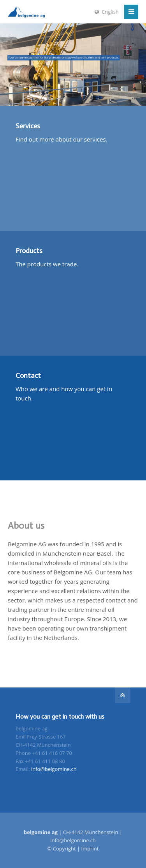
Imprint (90, 849)
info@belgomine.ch (54, 769)
